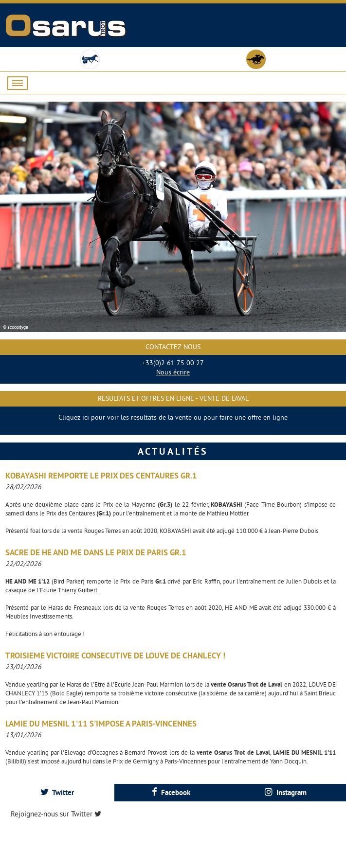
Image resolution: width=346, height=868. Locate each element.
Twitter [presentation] (57, 792)
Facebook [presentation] (171, 792)
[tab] (57, 792)
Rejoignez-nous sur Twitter (56, 814)
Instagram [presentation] (286, 792)
